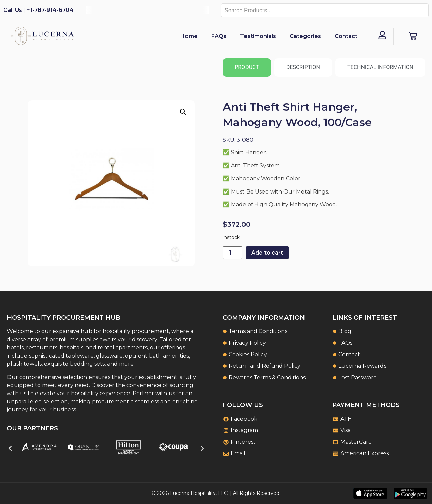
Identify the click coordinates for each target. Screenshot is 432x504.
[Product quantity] (233, 253)
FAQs (219, 36)
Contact (346, 36)
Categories (305, 36)
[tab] (247, 67)
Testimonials (258, 36)
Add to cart (267, 253)
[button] (183, 112)
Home (189, 36)
